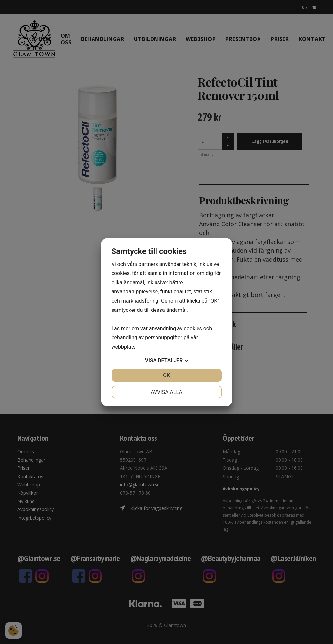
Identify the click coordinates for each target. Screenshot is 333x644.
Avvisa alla (166, 392)
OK (166, 375)
